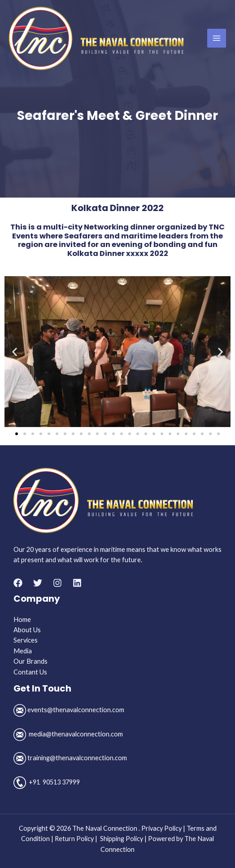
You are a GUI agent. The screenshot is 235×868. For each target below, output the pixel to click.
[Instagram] (57, 583)
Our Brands (30, 661)
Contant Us (30, 672)
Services (26, 640)
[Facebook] (18, 583)
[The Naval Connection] (96, 38)
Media (23, 651)
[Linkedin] (77, 583)
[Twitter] (38, 583)
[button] (15, 351)
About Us (27, 630)
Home (22, 619)
